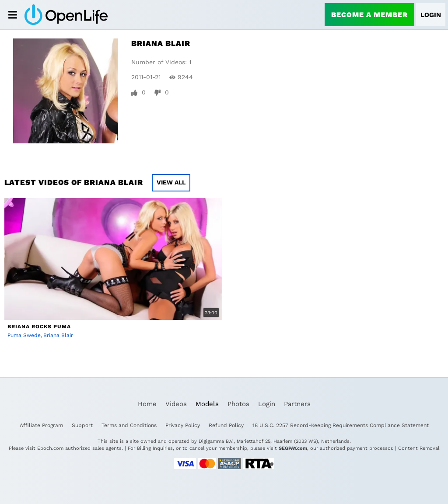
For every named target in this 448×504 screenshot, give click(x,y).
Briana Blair (58, 335)
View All (171, 182)
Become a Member (369, 15)
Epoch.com (50, 448)
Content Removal (419, 448)
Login (431, 15)
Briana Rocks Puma (39, 327)
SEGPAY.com (293, 448)
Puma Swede (24, 335)
